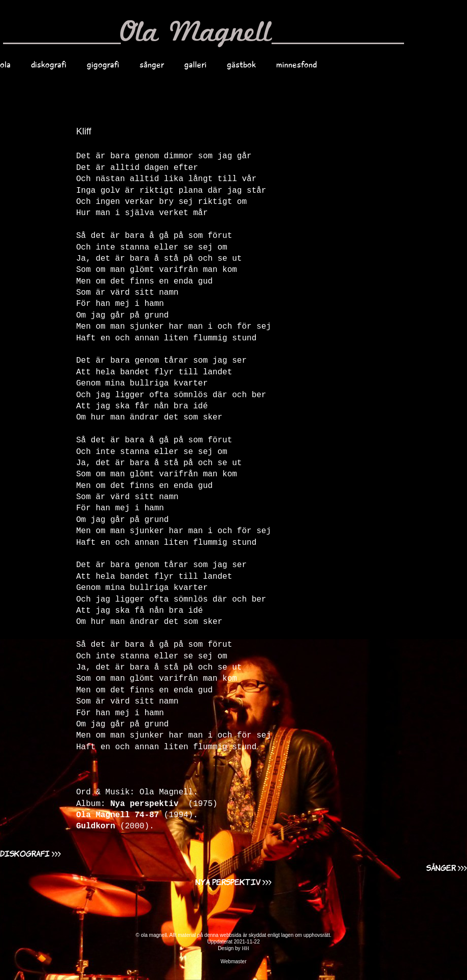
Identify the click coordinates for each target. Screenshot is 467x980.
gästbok (241, 64)
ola (5, 64)
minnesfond (296, 64)
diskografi (49, 64)
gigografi (103, 64)
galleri (195, 64)
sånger (152, 64)
